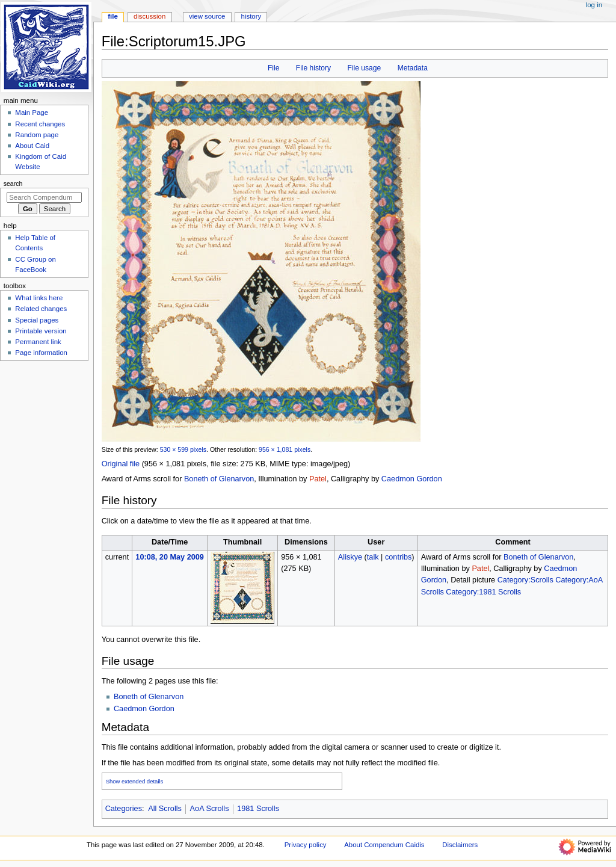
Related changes (41, 309)
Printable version (41, 331)
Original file (121, 464)
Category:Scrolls (525, 580)
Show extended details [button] (135, 781)
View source (207, 16)
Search (13, 184)
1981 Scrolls (258, 809)
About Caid (32, 146)
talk (373, 557)
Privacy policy (306, 845)
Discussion (149, 16)
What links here (39, 298)
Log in (594, 5)
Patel (318, 479)
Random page (37, 135)
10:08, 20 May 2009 (170, 557)
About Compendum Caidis (384, 845)
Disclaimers (460, 845)
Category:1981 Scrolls (483, 592)
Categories (124, 809)
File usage (365, 68)
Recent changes (40, 124)
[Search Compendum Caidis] (44, 197)
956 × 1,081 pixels (285, 449)
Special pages (37, 320)
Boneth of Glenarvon (219, 479)
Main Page (32, 113)
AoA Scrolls (210, 809)
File (273, 68)
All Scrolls (165, 809)
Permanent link (38, 342)
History (251, 16)
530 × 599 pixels (183, 449)
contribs (398, 557)
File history (313, 68)
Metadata (413, 68)
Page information (41, 353)
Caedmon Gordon (412, 479)
